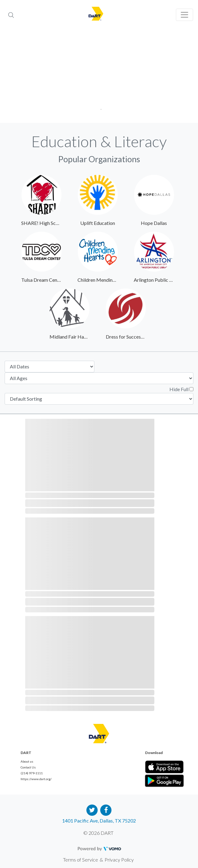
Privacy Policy (119, 860)
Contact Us (28, 767)
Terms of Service (81, 860)
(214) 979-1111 (32, 773)
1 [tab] (99, 107)
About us (27, 761)
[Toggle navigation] (184, 15)
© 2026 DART (98, 833)
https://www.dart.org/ (36, 779)
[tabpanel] (99, 77)
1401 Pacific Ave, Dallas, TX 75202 (99, 821)
